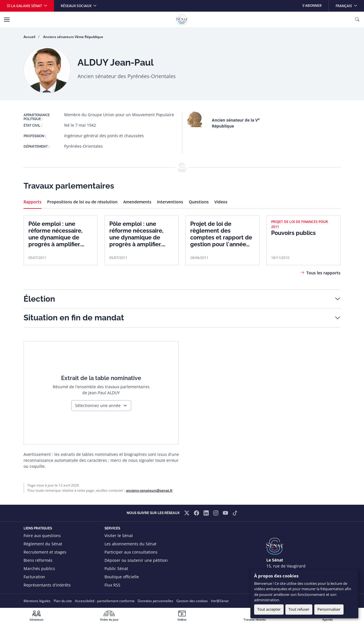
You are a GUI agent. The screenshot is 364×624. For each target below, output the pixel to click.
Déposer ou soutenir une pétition (136, 560)
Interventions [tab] (170, 202)
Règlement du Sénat (43, 544)
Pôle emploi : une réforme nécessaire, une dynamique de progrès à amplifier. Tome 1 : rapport (136, 234)
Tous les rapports (323, 273)
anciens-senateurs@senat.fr (149, 490)
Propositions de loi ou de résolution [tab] (82, 202)
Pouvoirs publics (293, 233)
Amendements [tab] (137, 202)
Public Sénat (116, 568)
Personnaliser (329, 609)
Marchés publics (39, 568)
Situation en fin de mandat (74, 318)
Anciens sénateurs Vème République (73, 37)
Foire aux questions (42, 536)
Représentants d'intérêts (47, 585)
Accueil (29, 37)
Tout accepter (269, 609)
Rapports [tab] (33, 202)
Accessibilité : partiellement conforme (105, 601)
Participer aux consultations (131, 552)
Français (350, 4)
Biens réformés (38, 560)
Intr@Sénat (220, 601)
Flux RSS (112, 585)
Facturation (34, 577)
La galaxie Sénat (25, 6)
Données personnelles (155, 601)
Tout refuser (299, 609)
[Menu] (7, 20)
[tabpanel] (182, 238)
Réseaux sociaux (77, 6)
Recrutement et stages (45, 552)
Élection (39, 299)
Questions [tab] (199, 202)
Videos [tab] (221, 202)
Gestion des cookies (192, 601)
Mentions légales (37, 601)
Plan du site (63, 601)
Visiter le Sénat (119, 536)
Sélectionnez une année (98, 405)
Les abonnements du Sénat (130, 544)
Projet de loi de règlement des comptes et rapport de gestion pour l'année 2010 (221, 234)
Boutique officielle (122, 577)
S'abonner (312, 6)
